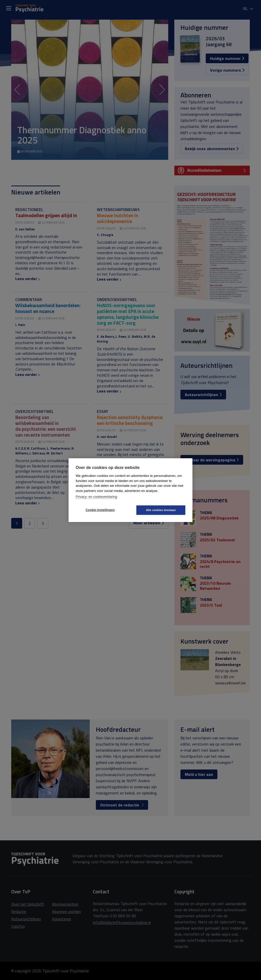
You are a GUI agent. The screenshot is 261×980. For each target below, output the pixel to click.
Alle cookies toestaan (161, 510)
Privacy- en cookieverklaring (96, 497)
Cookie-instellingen (100, 510)
